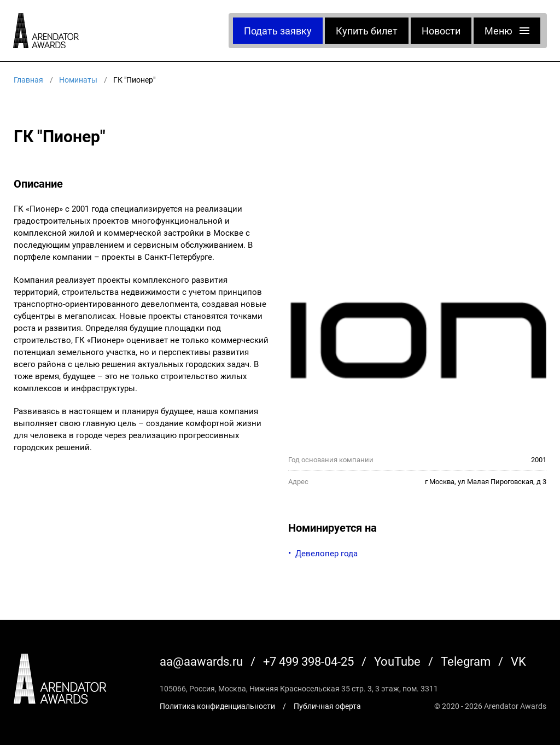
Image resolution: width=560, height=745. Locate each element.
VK (518, 661)
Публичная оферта (327, 706)
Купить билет (367, 31)
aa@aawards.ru (201, 661)
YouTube (397, 661)
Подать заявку (278, 31)
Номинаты (78, 80)
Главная (28, 80)
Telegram (466, 661)
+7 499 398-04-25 (308, 661)
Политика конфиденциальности (217, 706)
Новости (441, 31)
